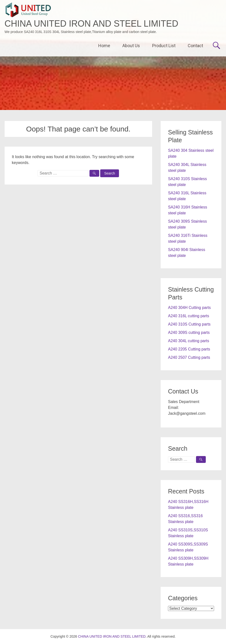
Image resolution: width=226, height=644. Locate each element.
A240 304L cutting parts (188, 341)
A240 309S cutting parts (189, 333)
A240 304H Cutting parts (189, 308)
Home (104, 46)
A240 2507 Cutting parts (189, 357)
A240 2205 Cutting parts (189, 349)
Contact (195, 46)
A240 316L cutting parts (188, 316)
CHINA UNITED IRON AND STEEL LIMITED (92, 24)
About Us (131, 46)
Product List (164, 46)
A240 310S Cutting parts (189, 324)
